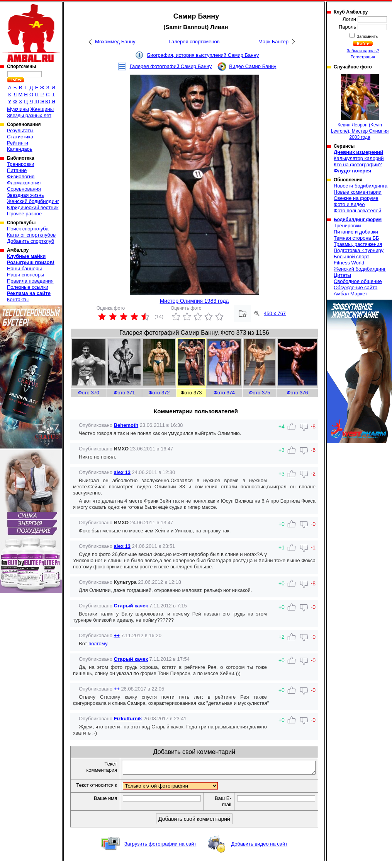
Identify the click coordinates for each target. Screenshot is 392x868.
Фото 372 (159, 393)
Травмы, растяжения (358, 244)
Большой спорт (351, 257)
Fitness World (349, 263)
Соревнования (24, 189)
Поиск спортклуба (28, 229)
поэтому (98, 644)
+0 (282, 660)
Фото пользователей (357, 211)
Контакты (18, 299)
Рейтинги (18, 143)
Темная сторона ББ (356, 238)
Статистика (20, 137)
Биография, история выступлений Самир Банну (203, 55)
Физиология (21, 176)
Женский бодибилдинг (33, 201)
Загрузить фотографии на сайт (160, 851)
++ (117, 635)
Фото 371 (124, 393)
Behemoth (126, 425)
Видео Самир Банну (253, 66)
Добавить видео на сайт (259, 851)
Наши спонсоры (25, 275)
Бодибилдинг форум (358, 220)
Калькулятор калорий (359, 158)
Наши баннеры (24, 269)
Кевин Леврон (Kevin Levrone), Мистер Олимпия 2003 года (360, 107)
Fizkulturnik (128, 719)
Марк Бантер (273, 42)
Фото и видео (349, 204)
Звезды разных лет (29, 115)
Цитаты (342, 275)
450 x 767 (275, 313)
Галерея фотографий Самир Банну (171, 66)
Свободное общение (358, 281)
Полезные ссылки (28, 287)
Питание (17, 170)
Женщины (42, 109)
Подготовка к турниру (359, 250)
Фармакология (24, 183)
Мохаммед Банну (115, 42)
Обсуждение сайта (356, 287)
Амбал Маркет (350, 294)
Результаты (20, 130)
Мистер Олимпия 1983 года (194, 301)
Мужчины (18, 109)
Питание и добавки (356, 232)
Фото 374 (224, 393)
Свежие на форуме (356, 198)
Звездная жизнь (25, 195)
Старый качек (131, 606)
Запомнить (367, 36)
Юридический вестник (33, 207)
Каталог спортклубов (31, 235)
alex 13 (122, 472)
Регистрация (363, 57)
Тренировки (20, 164)
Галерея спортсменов (194, 42)
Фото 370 (89, 393)
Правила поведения (30, 281)
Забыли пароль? (363, 51)
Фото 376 (297, 393)
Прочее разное (24, 214)
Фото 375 (259, 393)
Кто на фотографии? (358, 165)
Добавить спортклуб (31, 241)
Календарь (20, 149)
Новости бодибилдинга (361, 186)
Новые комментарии (358, 192)
